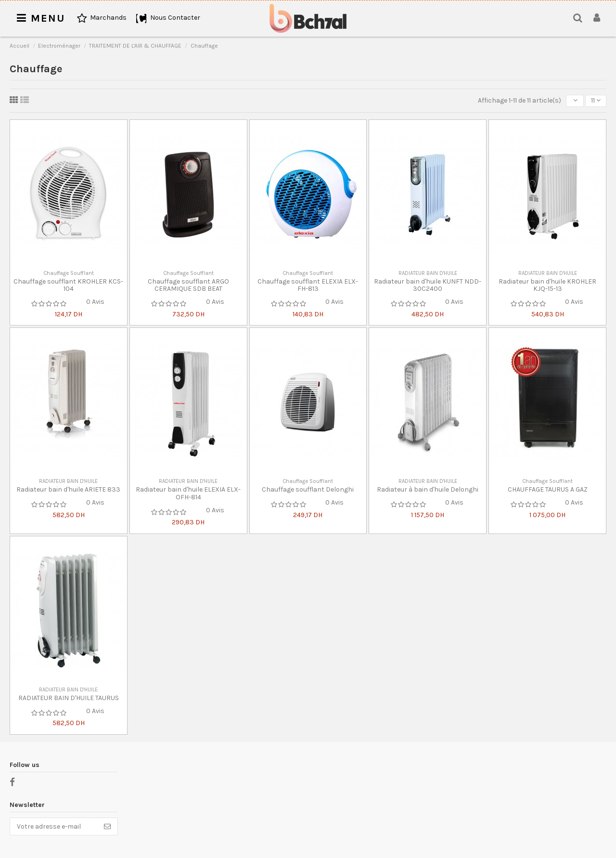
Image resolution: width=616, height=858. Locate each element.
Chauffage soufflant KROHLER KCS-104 (68, 285)
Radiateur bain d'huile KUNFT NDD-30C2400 (428, 285)
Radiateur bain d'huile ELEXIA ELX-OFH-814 (188, 493)
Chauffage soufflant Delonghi (308, 489)
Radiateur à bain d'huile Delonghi (428, 489)
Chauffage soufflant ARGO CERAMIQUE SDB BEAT (188, 285)
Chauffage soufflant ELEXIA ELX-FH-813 (308, 285)
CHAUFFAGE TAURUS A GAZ (548, 489)
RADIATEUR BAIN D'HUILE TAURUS (69, 698)
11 (596, 100)
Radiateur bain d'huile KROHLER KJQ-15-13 (547, 285)
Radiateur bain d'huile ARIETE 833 (68, 489)
